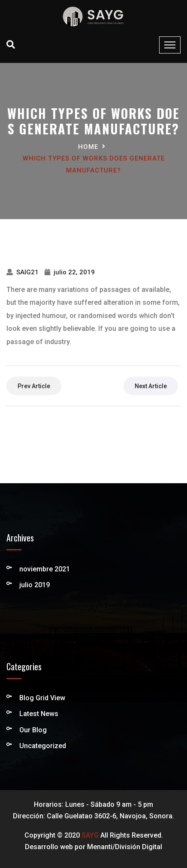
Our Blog (33, 730)
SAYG (90, 835)
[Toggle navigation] (170, 45)
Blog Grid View (42, 698)
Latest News (39, 714)
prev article (34, 386)
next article (151, 386)
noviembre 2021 (45, 569)
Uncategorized (43, 746)
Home (88, 147)
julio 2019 (35, 585)
